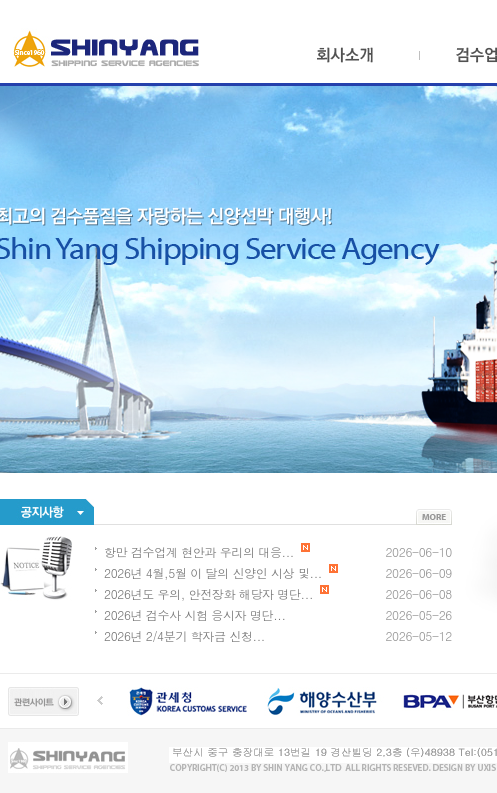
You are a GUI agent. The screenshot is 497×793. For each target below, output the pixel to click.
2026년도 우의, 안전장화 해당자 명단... (216, 593)
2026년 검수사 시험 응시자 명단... (195, 614)
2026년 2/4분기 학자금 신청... (184, 635)
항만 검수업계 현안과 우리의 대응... (207, 551)
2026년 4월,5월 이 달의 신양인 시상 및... (221, 572)
